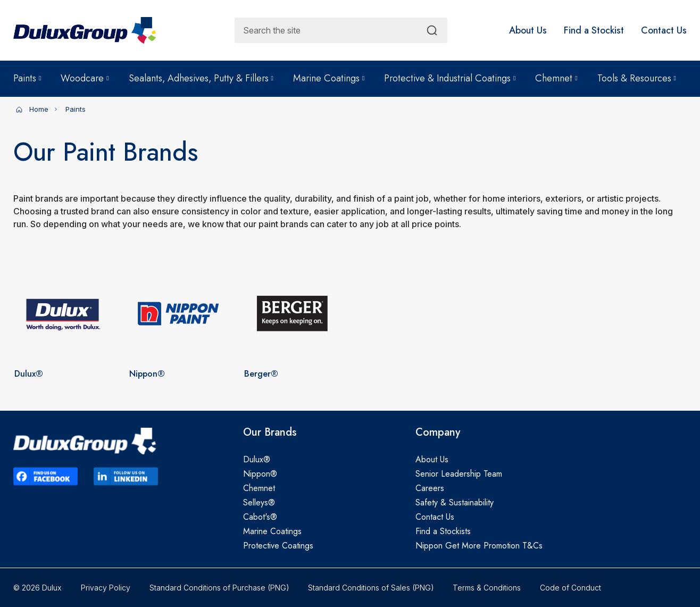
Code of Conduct (570, 588)
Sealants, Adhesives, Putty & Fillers (201, 78)
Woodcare (85, 78)
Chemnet (556, 78)
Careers (430, 488)
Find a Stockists (443, 531)
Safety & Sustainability (455, 502)
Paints (27, 78)
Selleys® (259, 502)
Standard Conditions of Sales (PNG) (371, 588)
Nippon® (260, 474)
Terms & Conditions (487, 588)
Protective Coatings (278, 546)
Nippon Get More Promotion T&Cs (479, 546)
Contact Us (435, 517)
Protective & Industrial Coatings (450, 78)
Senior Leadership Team (459, 474)
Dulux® (257, 459)
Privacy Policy (106, 588)
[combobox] (341, 30)
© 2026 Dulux (37, 588)
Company (438, 433)
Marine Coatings (329, 78)
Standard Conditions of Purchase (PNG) (219, 588)
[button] (528, 30)
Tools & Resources (637, 78)
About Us (432, 459)
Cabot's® (260, 517)
